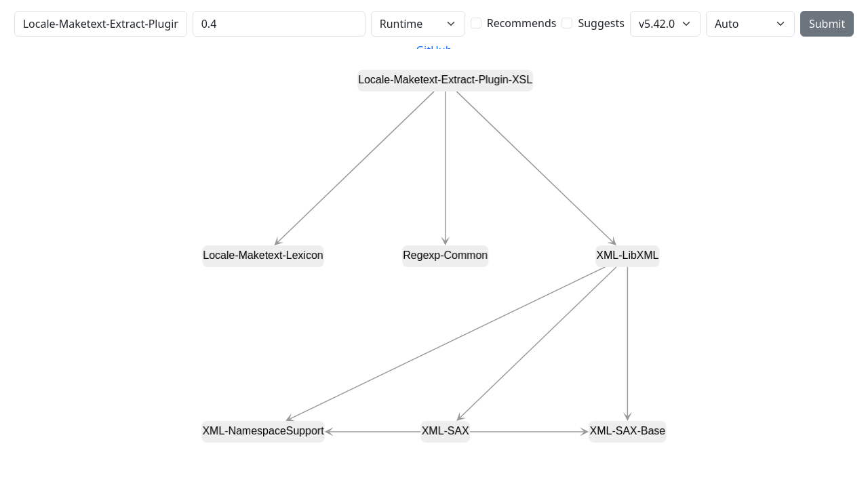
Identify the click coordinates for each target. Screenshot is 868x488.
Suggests (601, 23)
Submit (827, 24)
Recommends (522, 23)
